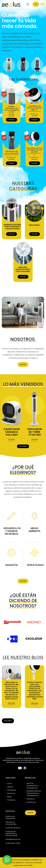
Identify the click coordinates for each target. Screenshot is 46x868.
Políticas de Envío (13, 828)
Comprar (12, 120)
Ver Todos (23, 446)
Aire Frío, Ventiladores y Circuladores (23, 269)
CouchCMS (28, 865)
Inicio (10, 783)
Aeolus (10, 787)
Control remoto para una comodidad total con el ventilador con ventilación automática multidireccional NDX (35, 691)
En (36, 4)
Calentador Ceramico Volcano (12, 432)
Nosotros (11, 793)
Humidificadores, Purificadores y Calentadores (13, 227)
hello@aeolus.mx (13, 839)
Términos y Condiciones (11, 823)
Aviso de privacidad (34, 863)
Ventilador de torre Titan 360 (34, 432)
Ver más (12, 234)
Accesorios (31, 802)
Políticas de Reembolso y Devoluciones (12, 834)
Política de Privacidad (10, 817)
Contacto (11, 800)
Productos (12, 790)
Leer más (11, 703)
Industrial (35, 225)
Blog (9, 797)
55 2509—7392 (13, 843)
